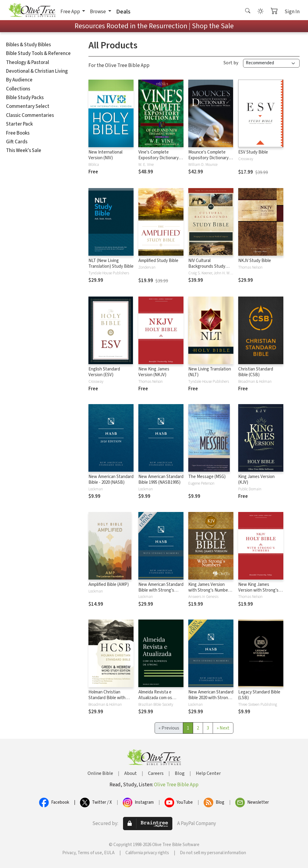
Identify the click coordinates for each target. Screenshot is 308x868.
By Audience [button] (19, 80)
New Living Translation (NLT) (210, 372)
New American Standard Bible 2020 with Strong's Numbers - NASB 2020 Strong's (211, 701)
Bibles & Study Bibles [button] (28, 45)
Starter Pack (19, 124)
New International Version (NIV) (105, 155)
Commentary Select (28, 106)
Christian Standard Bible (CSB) (256, 372)
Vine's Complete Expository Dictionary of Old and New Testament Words (161, 161)
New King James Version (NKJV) (154, 372)
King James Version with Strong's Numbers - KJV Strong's (210, 590)
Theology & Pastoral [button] (28, 62)
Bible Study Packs (25, 98)
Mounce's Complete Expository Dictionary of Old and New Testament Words (211, 161)
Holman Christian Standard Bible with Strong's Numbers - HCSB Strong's (107, 701)
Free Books (18, 133)
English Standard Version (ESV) (104, 372)
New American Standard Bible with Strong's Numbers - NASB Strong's (161, 593)
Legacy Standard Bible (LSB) (259, 695)
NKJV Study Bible (255, 261)
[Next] (223, 728)
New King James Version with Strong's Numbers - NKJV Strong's (258, 593)
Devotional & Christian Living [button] (37, 71)
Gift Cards (17, 142)
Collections (18, 89)
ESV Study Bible (253, 152)
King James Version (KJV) (256, 480)
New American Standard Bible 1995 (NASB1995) (161, 480)
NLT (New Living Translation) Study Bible (111, 263)
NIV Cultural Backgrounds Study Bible (207, 266)
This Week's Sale (24, 151)
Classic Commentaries (30, 115)
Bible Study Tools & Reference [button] (38, 53)
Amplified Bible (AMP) (109, 585)
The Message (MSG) (207, 477)
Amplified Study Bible (158, 261)
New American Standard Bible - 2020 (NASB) (111, 480)
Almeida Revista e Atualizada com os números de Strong (156, 698)
